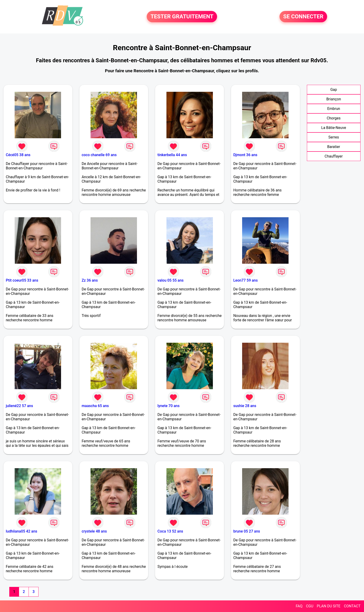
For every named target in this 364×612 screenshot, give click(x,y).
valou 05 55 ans (171, 280)
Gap (334, 90)
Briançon (334, 99)
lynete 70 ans (168, 406)
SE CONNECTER (303, 17)
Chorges (334, 118)
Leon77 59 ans (245, 280)
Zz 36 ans (90, 280)
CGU (310, 606)
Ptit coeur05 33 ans (22, 280)
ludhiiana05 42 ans (21, 531)
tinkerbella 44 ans (172, 155)
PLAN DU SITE (329, 606)
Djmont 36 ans (245, 155)
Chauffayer (334, 156)
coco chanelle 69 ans (99, 155)
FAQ (299, 606)
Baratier (334, 147)
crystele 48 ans (94, 531)
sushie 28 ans (245, 406)
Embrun (334, 109)
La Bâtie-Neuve (334, 128)
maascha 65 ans (95, 406)
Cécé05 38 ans (18, 155)
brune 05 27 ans (247, 531)
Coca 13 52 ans (170, 531)
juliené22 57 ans (19, 406)
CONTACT (352, 606)
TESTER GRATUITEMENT (182, 17)
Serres (334, 137)
